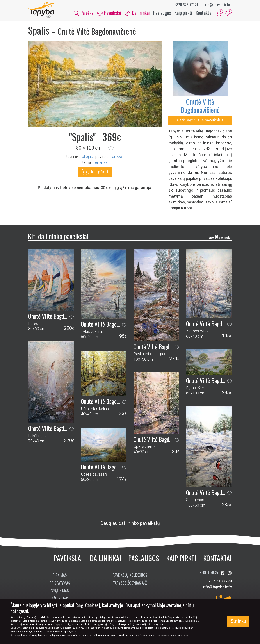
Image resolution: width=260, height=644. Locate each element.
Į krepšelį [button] (95, 172)
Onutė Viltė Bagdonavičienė (200, 106)
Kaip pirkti (183, 13)
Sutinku (238, 621)
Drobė (117, 156)
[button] (111, 148)
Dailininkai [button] (137, 13)
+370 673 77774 (186, 5)
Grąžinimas (60, 591)
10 (220, 237)
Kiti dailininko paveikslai (58, 236)
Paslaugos (162, 13)
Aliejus (87, 156)
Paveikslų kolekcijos (130, 575)
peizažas (100, 162)
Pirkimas (60, 575)
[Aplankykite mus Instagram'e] (230, 574)
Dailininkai (106, 558)
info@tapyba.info (217, 5)
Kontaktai (204, 13)
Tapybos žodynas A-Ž (130, 583)
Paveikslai (68, 558)
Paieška (84, 13)
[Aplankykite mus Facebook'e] (223, 574)
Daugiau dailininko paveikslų (130, 524)
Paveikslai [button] (109, 13)
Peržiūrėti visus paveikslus (200, 120)
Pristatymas (60, 583)
